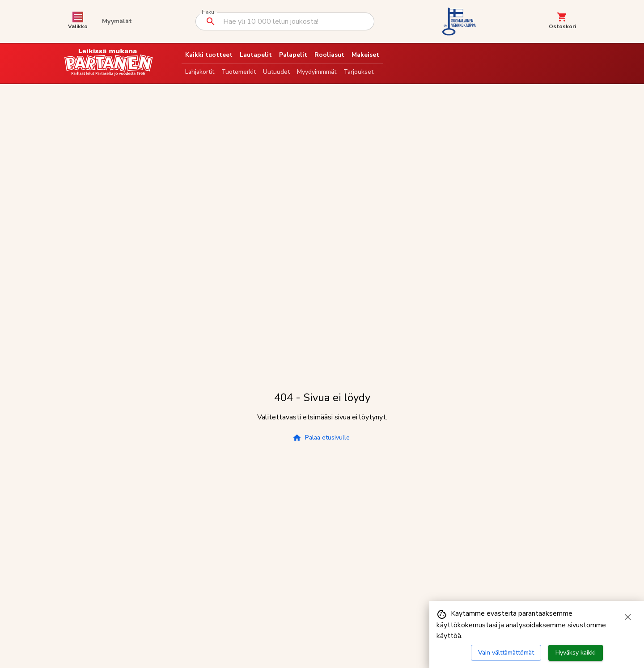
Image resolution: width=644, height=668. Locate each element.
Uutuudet (276, 72)
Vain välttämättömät (506, 653)
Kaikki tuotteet (209, 55)
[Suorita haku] (211, 21)
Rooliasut (329, 55)
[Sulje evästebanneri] (628, 617)
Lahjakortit (200, 72)
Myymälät (117, 21)
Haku (208, 12)
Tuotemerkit (239, 72)
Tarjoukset (358, 72)
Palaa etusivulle (321, 438)
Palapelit (293, 55)
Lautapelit (256, 55)
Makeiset (365, 55)
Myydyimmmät (317, 72)
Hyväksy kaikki (576, 653)
